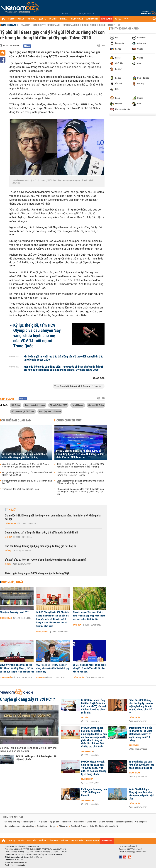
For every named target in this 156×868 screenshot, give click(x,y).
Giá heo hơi (79, 822)
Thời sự (8, 551)
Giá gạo (53, 826)
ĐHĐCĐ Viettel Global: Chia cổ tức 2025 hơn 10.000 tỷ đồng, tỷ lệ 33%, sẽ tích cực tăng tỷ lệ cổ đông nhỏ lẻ (17, 668)
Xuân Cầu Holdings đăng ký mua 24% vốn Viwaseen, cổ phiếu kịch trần (141, 794)
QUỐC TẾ (42, 19)
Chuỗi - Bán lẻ (107, 25)
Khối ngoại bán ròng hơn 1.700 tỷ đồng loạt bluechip (94, 792)
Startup (25, 25)
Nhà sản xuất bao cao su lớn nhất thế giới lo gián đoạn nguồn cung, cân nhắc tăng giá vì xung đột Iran (80, 492)
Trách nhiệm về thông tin (15, 865)
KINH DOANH (107, 19)
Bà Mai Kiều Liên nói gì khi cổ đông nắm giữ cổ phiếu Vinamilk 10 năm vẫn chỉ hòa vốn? (89, 668)
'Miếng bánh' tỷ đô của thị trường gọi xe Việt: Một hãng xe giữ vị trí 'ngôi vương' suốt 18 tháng (80, 466)
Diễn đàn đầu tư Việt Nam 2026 (104, 826)
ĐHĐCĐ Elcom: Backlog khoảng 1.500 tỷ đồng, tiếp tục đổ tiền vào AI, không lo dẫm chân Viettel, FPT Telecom (80, 454)
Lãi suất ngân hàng (124, 822)
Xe (119, 25)
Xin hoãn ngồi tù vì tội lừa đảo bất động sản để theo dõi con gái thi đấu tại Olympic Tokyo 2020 (63, 358)
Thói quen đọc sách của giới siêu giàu (21, 489)
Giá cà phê (91, 822)
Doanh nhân (89, 25)
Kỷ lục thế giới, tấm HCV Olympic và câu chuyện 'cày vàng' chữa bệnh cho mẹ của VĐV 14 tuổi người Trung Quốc (37, 336)
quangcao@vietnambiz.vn (136, 852)
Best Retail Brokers (79, 826)
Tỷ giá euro (66, 822)
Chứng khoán (11, 523)
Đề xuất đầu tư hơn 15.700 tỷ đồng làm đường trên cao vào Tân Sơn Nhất (46, 560)
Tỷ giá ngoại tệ (29, 822)
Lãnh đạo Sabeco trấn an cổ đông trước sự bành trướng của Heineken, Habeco (80, 474)
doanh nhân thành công (35, 405)
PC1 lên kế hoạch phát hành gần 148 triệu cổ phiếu (36, 758)
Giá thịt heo (42, 826)
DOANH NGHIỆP (92, 19)
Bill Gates (16, 405)
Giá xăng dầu (141, 822)
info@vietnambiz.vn (19, 862)
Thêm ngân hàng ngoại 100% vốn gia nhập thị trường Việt (37, 573)
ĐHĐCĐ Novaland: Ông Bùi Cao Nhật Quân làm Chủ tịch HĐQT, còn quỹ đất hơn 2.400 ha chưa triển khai (93, 707)
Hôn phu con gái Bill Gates (23, 411)
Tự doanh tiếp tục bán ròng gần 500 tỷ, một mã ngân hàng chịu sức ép (141, 765)
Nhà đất (8, 537)
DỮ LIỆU (118, 19)
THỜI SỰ (11, 19)
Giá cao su (63, 826)
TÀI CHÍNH (53, 19)
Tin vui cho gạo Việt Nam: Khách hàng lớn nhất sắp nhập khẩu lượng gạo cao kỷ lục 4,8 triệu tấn (89, 616)
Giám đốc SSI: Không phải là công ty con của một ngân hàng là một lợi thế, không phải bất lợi (53, 517)
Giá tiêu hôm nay (106, 822)
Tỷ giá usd (43, 822)
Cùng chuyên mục (69, 420)
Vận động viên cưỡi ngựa (50, 411)
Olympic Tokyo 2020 (58, 405)
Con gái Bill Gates (96, 405)
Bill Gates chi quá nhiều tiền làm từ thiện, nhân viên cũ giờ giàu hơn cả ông (25, 456)
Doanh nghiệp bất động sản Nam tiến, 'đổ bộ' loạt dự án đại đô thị (41, 533)
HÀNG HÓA (31, 19)
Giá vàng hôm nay (12, 822)
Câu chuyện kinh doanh (46, 25)
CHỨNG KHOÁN (77, 19)
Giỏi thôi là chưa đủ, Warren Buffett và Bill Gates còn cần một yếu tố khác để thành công (26, 466)
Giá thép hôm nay (12, 826)
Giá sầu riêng (28, 826)
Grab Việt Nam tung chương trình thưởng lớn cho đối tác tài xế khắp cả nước (80, 482)
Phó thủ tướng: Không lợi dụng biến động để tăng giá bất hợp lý (40, 546)
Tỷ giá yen (55, 822)
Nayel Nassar (78, 405)
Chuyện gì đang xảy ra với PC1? (15, 612)
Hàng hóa (77, 625)
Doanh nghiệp (6, 677)
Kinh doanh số (71, 25)
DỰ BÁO (21, 19)
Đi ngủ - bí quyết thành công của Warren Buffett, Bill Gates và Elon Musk (27, 474)
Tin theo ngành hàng (125, 29)
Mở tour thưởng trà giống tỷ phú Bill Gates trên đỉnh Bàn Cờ (27, 482)
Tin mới (11, 510)
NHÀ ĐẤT (64, 19)
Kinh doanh (9, 25)
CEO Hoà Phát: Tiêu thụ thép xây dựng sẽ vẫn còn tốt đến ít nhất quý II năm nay (53, 668)
